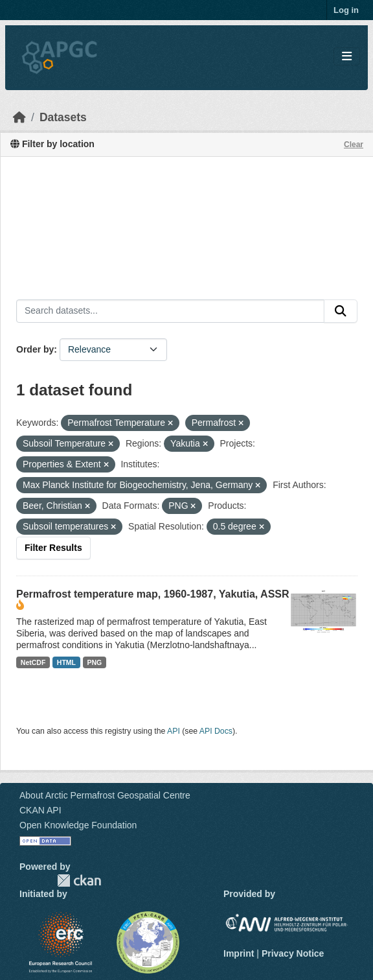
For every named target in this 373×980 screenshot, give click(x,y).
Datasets (63, 117)
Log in (346, 10)
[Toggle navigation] (347, 57)
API (174, 731)
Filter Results (53, 548)
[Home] (19, 117)
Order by (35, 349)
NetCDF (33, 662)
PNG (95, 662)
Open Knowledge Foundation (78, 825)
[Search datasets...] (170, 311)
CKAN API (40, 810)
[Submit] (341, 311)
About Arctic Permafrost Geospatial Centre (105, 795)
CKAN (79, 881)
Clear (354, 145)
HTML (66, 662)
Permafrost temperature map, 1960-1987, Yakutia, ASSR (153, 594)
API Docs (216, 731)
